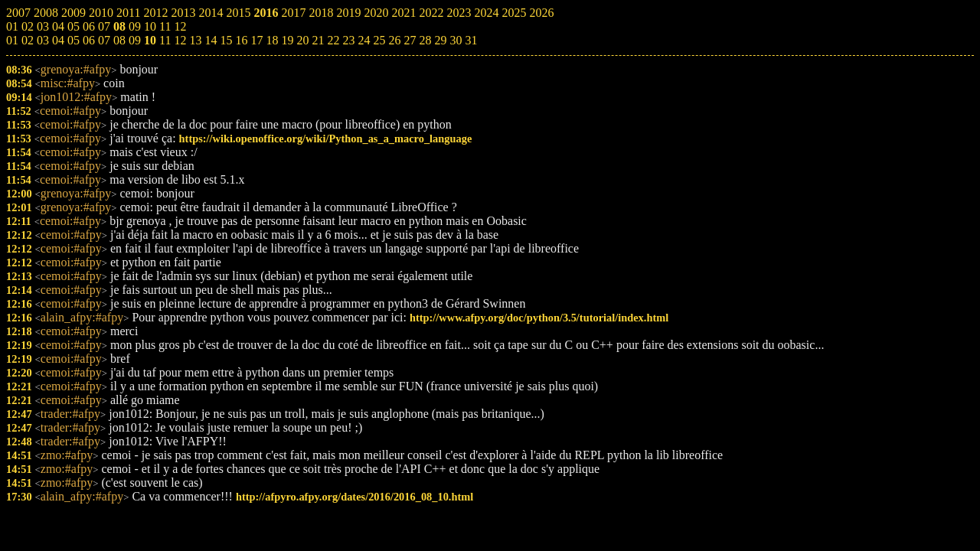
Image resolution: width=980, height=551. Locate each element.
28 (425, 40)
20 (302, 40)
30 (456, 40)
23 (348, 40)
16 (241, 40)
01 (12, 40)
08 (119, 40)
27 (410, 40)
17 (256, 40)
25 (379, 40)
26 (394, 40)
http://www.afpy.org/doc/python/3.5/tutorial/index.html (539, 318)
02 (28, 40)
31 (471, 40)
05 (73, 40)
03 (43, 40)
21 (318, 40)
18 (272, 40)
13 (195, 40)
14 (211, 40)
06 (89, 40)
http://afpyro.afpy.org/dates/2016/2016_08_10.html (354, 497)
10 (150, 40)
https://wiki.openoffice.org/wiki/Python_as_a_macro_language (326, 139)
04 (58, 40)
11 (165, 40)
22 (333, 40)
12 (180, 40)
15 (226, 40)
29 (440, 40)
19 (287, 40)
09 (135, 40)
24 (364, 40)
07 (104, 40)
